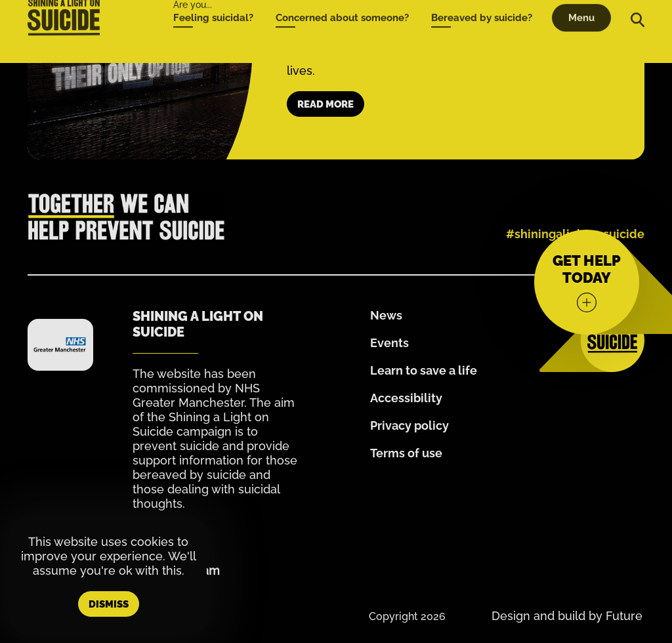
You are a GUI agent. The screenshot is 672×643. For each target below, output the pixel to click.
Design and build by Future (567, 616)
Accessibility (406, 398)
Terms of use (406, 453)
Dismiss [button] (109, 604)
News (386, 315)
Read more (325, 104)
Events (389, 343)
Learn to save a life (424, 370)
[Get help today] (587, 282)
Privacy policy (409, 425)
